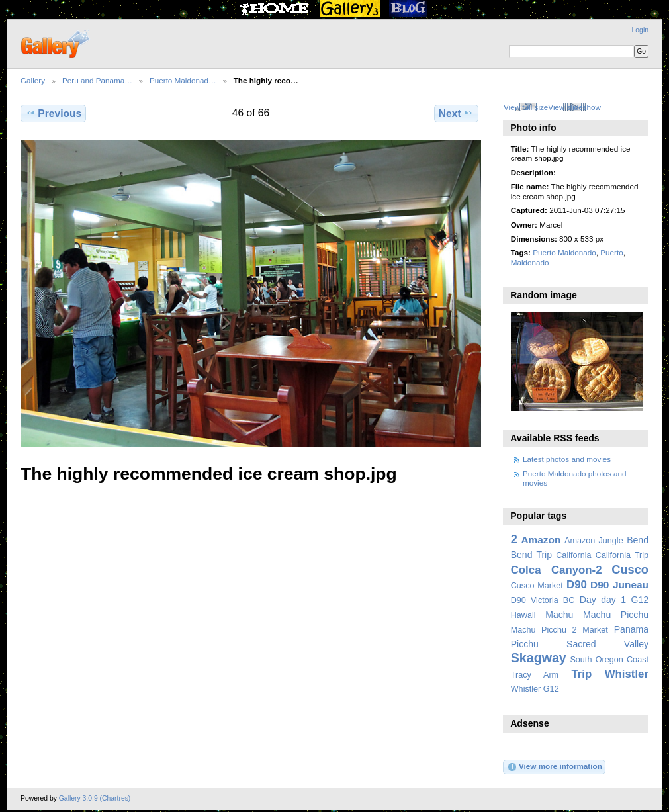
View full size (526, 107)
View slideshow (574, 107)
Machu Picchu (616, 615)
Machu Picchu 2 (544, 630)
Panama (631, 629)
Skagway (539, 658)
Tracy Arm (535, 675)
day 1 (613, 600)
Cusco (630, 569)
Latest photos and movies (567, 459)
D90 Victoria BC (543, 600)
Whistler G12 (535, 689)
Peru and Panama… (97, 80)
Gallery (33, 80)
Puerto (611, 252)
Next (456, 113)
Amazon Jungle (594, 541)
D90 (577, 585)
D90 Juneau (619, 585)
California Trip (622, 555)
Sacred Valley (607, 644)
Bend (638, 540)
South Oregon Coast (609, 660)
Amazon (541, 540)
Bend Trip (531, 555)
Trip (581, 674)
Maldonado (530, 262)
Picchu (525, 644)
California (573, 555)
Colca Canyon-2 (557, 570)
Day (588, 600)
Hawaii (523, 615)
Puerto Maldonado (564, 252)
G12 (640, 600)
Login (640, 30)
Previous (53, 113)
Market (595, 630)
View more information (555, 767)
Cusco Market (537, 586)
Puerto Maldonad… (183, 80)
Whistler (627, 674)
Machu (559, 615)
